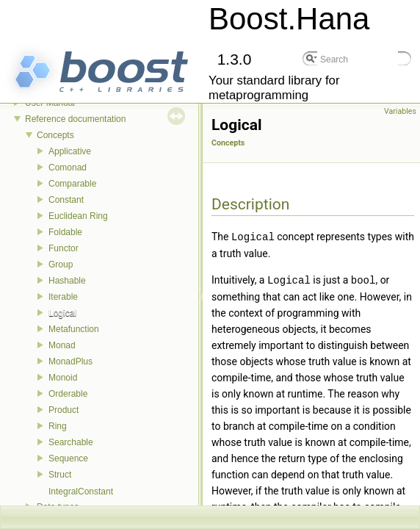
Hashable (67, 281)
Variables (400, 111)
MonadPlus (70, 361)
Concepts (55, 135)
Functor (64, 248)
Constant (66, 200)
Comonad (68, 168)
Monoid (63, 378)
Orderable (68, 394)
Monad (62, 345)
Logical (62, 313)
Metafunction (74, 329)
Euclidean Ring (78, 216)
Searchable (71, 442)
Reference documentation (75, 119)
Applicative (70, 151)
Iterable (63, 297)
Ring (58, 426)
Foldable (65, 232)
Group (61, 264)
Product (64, 410)
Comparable (72, 184)
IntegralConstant (81, 492)
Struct (60, 475)
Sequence (68, 458)
